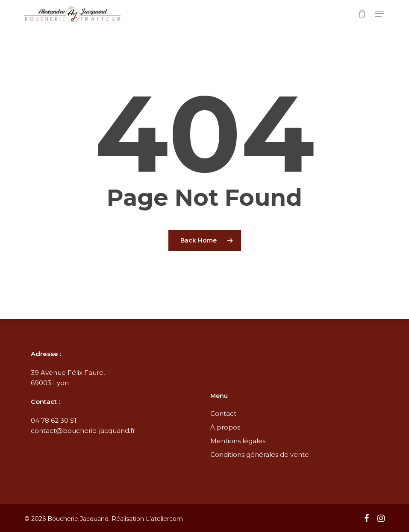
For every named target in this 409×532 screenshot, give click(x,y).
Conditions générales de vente (260, 455)
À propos (225, 427)
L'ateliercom (164, 519)
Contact (223, 414)
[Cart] (362, 14)
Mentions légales (238, 441)
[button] (380, 14)
